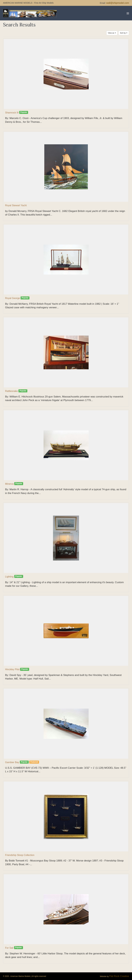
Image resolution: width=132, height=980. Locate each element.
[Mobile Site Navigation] (128, 13)
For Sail (9, 948)
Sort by (124, 33)
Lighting (9, 577)
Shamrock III (12, 113)
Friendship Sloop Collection (20, 855)
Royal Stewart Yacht (16, 205)
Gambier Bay (12, 762)
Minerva (9, 484)
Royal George (13, 298)
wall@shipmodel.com (118, 3)
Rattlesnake (11, 391)
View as (112, 33)
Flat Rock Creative (119, 976)
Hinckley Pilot (12, 669)
